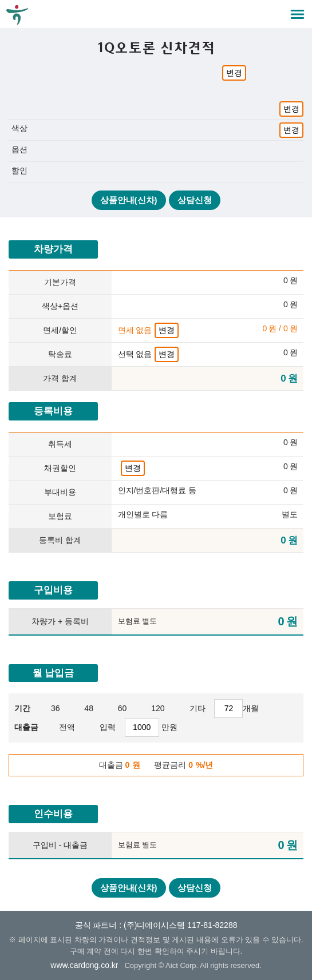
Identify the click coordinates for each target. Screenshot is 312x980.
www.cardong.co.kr (84, 965)
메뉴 (298, 14)
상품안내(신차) (129, 200)
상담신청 (195, 200)
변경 (234, 73)
